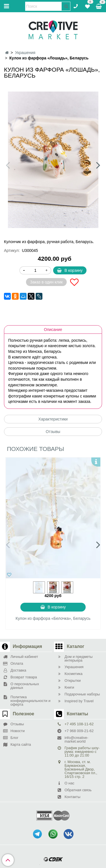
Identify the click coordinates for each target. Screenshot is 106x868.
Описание (53, 330)
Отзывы (53, 432)
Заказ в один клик (46, 282)
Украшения (25, 53)
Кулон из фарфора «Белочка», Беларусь (53, 618)
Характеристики (53, 419)
